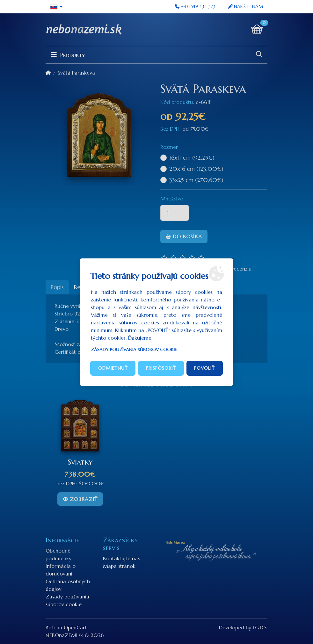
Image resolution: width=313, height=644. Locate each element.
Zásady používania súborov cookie (134, 350)
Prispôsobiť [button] (161, 368)
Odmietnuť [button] (113, 368)
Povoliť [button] (204, 368)
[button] (57, 7)
